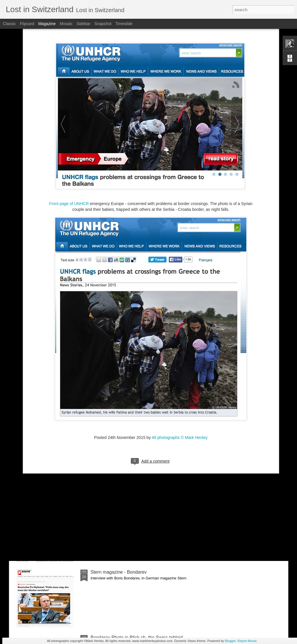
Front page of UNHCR (69, 151)
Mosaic (66, 24)
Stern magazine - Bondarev (119, 572)
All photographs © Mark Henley (180, 385)
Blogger (230, 641)
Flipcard (27, 24)
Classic (9, 24)
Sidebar (84, 24)
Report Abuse (247, 641)
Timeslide (124, 24)
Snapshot (103, 24)
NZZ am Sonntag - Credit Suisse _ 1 (128, 507)
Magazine (47, 24)
